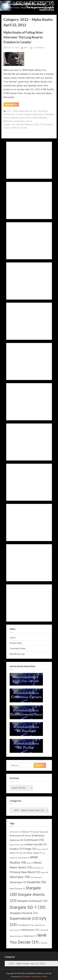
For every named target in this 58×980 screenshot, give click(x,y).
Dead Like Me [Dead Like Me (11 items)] (37, 844)
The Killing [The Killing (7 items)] (23, 925)
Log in (13, 638)
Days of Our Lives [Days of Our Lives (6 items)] (18, 845)
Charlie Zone (9, 114)
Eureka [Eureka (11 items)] (16, 849)
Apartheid (43, 111)
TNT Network (46, 124)
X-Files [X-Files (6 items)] (43, 943)
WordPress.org (17, 654)
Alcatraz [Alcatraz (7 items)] (27, 832)
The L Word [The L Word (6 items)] (36, 925)
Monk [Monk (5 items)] (30, 863)
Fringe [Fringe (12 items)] (30, 849)
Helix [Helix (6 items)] (22, 853)
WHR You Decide (19, 128)
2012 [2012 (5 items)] (18, 832)
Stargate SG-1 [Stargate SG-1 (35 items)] (28, 907)
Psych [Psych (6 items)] (45, 872)
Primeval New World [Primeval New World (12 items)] (25, 872)
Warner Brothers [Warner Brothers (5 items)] (17, 936)
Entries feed (16, 643)
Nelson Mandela (40, 118)
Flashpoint (49, 114)
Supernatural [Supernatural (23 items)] (24, 918)
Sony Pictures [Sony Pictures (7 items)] (17, 889)
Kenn (26, 47)
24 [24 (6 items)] (12, 832)
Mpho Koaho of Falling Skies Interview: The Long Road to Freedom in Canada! (23, 37)
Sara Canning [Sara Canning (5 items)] (36, 877)
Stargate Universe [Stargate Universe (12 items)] (24, 913)
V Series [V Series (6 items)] (44, 930)
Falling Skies (38, 114)
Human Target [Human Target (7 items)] (34, 853)
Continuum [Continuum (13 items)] (34, 840)
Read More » (12, 105)
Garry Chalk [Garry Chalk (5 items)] (43, 849)
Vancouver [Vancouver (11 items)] (30, 930)
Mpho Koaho (26, 118)
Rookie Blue (19, 121)
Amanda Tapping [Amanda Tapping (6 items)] (40, 832)
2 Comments (39, 48)
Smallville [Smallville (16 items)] (37, 882)
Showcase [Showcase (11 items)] (18, 882)
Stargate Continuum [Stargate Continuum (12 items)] (32, 901)
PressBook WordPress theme (35, 977)
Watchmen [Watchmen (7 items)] (31, 936)
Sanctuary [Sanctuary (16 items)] (20, 877)
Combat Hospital (23, 114)
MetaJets (15, 118)
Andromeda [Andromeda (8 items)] (17, 836)
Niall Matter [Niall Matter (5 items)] (38, 868)
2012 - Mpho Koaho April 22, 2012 (22, 111)
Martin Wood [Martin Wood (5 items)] (24, 858)
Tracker (7, 128)
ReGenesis (8, 121)
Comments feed (18, 648)
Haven (6, 118)
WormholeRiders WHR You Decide (25, 4)
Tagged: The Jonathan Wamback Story (21, 124)
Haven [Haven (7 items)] (14, 853)
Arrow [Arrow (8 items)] (29, 836)
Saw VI (29, 121)
